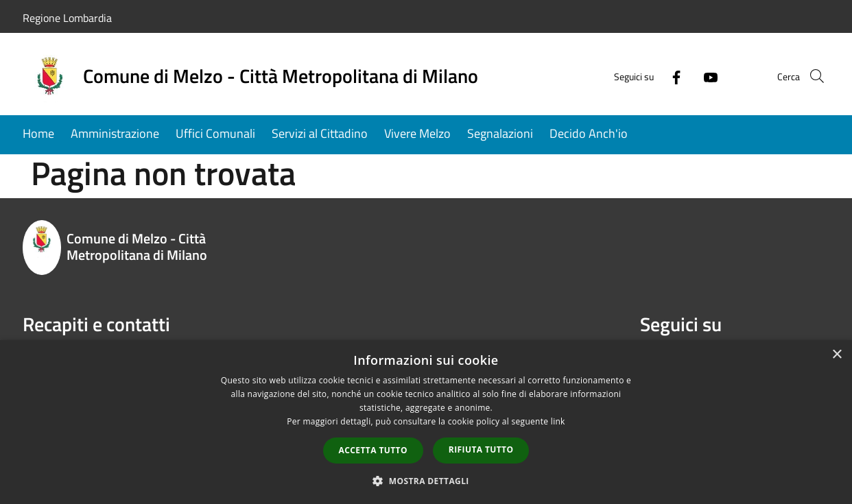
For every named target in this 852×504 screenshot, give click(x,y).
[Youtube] (691, 76)
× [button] (837, 355)
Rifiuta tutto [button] (481, 449)
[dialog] (426, 422)
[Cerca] (813, 76)
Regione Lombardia (67, 18)
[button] (426, 481)
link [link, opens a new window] (558, 421)
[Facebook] (656, 76)
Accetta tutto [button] (373, 450)
